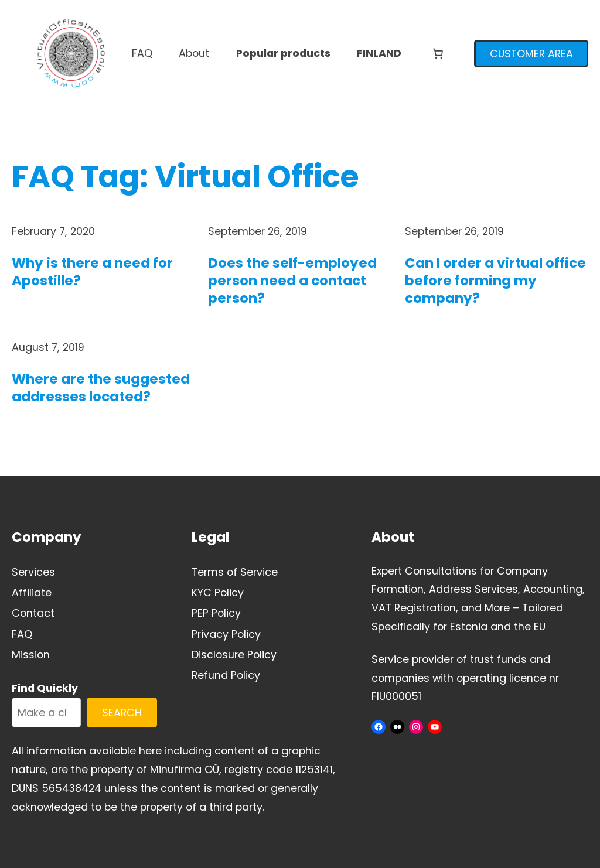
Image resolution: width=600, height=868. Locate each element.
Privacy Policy (226, 634)
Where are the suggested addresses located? (101, 388)
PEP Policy (216, 613)
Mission (31, 655)
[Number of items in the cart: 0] (438, 53)
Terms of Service (235, 572)
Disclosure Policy (234, 655)
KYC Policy (218, 592)
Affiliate (32, 592)
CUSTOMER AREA (531, 54)
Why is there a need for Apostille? (92, 272)
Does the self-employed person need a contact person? (292, 281)
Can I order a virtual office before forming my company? (495, 281)
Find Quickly (45, 688)
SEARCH (122, 712)
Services (33, 572)
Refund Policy (226, 675)
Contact (33, 613)
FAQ (22, 634)
